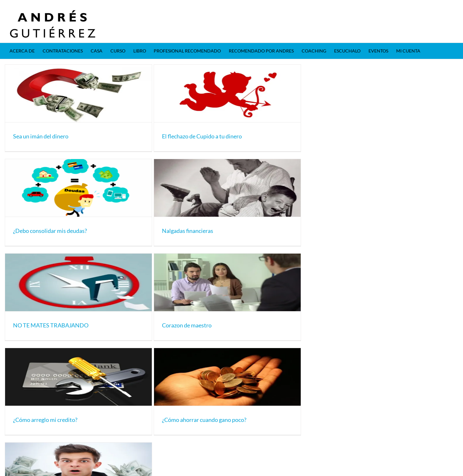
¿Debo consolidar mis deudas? (50, 231)
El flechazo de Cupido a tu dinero (202, 136)
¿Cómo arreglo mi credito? (45, 420)
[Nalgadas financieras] (227, 188)
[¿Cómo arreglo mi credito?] (78, 377)
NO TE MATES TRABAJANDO (51, 325)
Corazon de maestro (187, 325)
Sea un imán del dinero (41, 136)
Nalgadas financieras (188, 231)
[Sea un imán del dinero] (78, 93)
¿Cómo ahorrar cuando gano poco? (204, 420)
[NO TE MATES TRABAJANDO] (78, 282)
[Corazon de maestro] (227, 282)
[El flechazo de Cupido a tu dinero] (227, 93)
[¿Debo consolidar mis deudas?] (78, 188)
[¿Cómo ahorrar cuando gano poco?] (227, 377)
